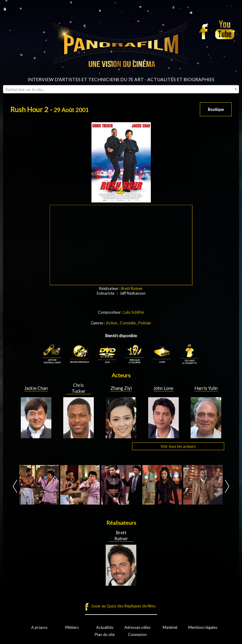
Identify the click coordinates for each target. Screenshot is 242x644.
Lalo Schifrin (134, 312)
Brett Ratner (132, 288)
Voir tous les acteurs (178, 446)
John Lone (163, 388)
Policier (145, 323)
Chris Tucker (79, 388)
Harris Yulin (206, 388)
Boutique (216, 109)
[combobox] (121, 89)
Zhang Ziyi (121, 388)
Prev (15, 486)
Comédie (128, 323)
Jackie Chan (36, 388)
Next (227, 486)
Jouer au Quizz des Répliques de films (123, 606)
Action (112, 323)
